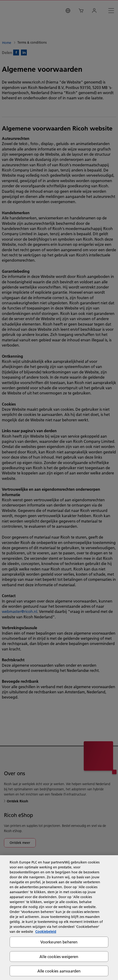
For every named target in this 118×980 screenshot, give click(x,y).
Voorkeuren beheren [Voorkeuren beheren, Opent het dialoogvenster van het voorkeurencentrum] (59, 942)
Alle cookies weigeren (59, 957)
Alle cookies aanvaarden (59, 971)
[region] (59, 918)
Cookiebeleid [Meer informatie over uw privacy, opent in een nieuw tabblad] (46, 932)
